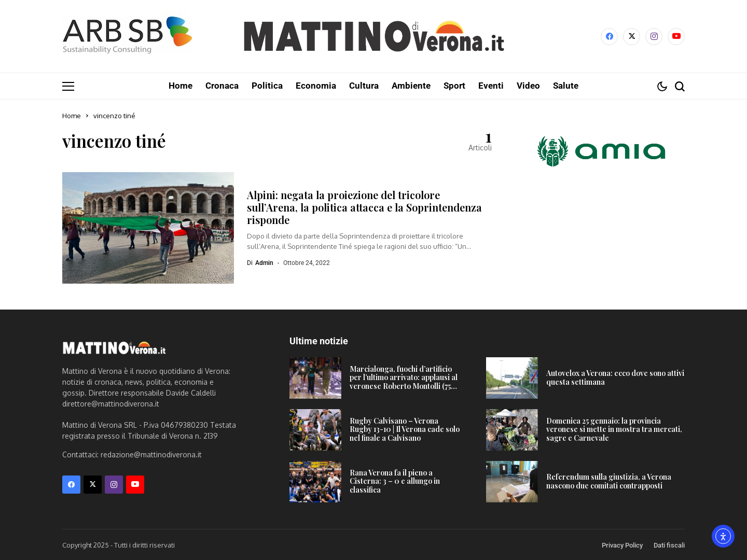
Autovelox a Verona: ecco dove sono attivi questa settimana (615, 377)
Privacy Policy (622, 545)
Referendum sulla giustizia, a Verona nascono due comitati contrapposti (609, 481)
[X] (632, 37)
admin (264, 262)
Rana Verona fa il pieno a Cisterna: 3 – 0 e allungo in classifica (395, 481)
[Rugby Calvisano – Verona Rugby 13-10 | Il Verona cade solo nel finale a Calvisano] (315, 429)
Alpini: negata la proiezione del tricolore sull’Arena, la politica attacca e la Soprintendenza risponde (364, 207)
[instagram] (654, 37)
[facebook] (609, 37)
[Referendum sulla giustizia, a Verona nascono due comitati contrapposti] (512, 481)
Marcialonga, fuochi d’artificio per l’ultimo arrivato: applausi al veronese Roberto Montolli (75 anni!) (404, 381)
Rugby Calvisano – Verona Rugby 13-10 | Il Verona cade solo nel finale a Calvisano (405, 429)
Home (72, 115)
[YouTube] (676, 37)
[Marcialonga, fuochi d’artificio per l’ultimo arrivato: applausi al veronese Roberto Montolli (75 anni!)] (315, 377)
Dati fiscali (669, 545)
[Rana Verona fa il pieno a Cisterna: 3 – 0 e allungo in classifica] (315, 481)
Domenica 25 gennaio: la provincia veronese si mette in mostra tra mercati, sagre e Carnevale (614, 429)
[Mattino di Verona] (374, 36)
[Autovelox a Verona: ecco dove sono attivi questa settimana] (512, 377)
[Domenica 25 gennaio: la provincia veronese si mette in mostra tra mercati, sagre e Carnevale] (512, 429)
